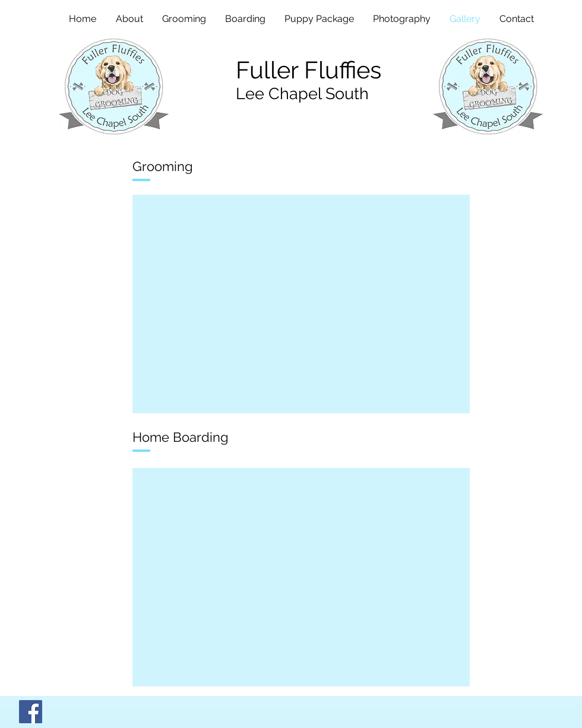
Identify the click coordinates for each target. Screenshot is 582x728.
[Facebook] (31, 712)
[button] (301, 304)
